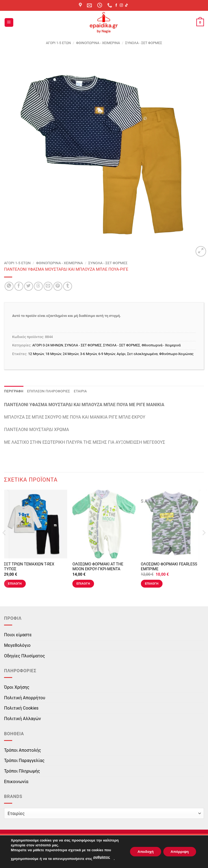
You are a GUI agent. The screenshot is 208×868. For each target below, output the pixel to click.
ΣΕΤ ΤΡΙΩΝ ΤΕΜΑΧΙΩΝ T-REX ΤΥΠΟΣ (29, 567)
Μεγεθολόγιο (17, 645)
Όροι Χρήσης (17, 687)
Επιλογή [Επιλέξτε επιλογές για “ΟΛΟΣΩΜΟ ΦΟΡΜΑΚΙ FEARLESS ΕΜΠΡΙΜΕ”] (152, 584)
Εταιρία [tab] (80, 391)
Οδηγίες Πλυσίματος (25, 656)
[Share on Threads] (38, 286)
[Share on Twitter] (29, 286)
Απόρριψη (178, 852)
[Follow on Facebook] (116, 5)
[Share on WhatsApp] (9, 286)
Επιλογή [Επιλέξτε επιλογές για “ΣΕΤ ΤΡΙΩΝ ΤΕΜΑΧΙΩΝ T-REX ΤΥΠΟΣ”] (15, 584)
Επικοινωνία (16, 782)
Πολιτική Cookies (21, 708)
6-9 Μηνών (107, 354)
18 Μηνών (53, 354)
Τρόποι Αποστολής (22, 750)
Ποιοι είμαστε (18, 635)
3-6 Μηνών (89, 354)
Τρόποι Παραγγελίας (24, 761)
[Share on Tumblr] (68, 286)
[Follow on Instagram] (121, 5)
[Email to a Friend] (48, 286)
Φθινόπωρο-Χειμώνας (176, 354)
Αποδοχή (142, 852)
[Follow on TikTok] (126, 5)
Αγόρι (121, 354)
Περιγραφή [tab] (14, 391)
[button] (9, 23)
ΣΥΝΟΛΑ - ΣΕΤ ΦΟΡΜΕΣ (144, 43)
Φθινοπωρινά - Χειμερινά (98, 43)
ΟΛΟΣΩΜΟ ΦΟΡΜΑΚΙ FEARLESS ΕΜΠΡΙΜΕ (169, 567)
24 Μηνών (71, 354)
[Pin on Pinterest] (58, 286)
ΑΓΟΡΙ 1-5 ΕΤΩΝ (58, 43)
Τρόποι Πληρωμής (22, 771)
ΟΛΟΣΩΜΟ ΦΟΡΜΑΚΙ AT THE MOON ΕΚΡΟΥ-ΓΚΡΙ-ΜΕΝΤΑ (98, 567)
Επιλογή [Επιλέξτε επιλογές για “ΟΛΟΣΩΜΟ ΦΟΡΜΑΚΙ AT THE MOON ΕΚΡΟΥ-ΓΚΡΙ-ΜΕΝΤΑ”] (83, 584)
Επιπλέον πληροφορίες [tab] (49, 391)
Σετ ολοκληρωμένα (143, 354)
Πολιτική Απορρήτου (25, 698)
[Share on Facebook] (19, 286)
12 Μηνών (36, 354)
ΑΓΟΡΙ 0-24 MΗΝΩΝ (48, 345)
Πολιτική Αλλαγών (22, 719)
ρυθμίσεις (101, 857)
